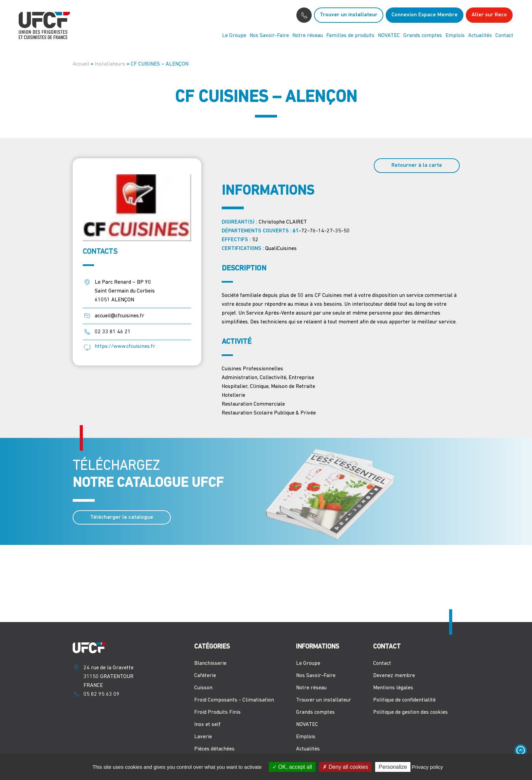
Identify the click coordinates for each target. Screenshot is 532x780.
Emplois (455, 36)
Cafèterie (205, 676)
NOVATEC (389, 36)
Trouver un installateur (349, 15)
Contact (504, 36)
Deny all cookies (345, 767)
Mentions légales (393, 688)
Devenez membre (394, 676)
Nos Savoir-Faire (269, 36)
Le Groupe (234, 36)
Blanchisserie (210, 663)
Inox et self (207, 725)
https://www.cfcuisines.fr (125, 347)
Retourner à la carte (417, 165)
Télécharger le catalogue (122, 517)
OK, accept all (292, 767)
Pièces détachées (214, 749)
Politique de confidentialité (404, 700)
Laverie (203, 737)
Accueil (81, 64)
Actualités (480, 36)
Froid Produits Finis (217, 712)
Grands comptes (423, 36)
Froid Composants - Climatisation (234, 700)
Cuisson (203, 688)
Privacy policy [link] (427, 767)
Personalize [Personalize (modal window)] (393, 767)
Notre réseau (308, 36)
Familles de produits (350, 36)
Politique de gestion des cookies (410, 712)
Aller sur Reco (489, 15)
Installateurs (110, 64)
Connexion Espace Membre (425, 15)
